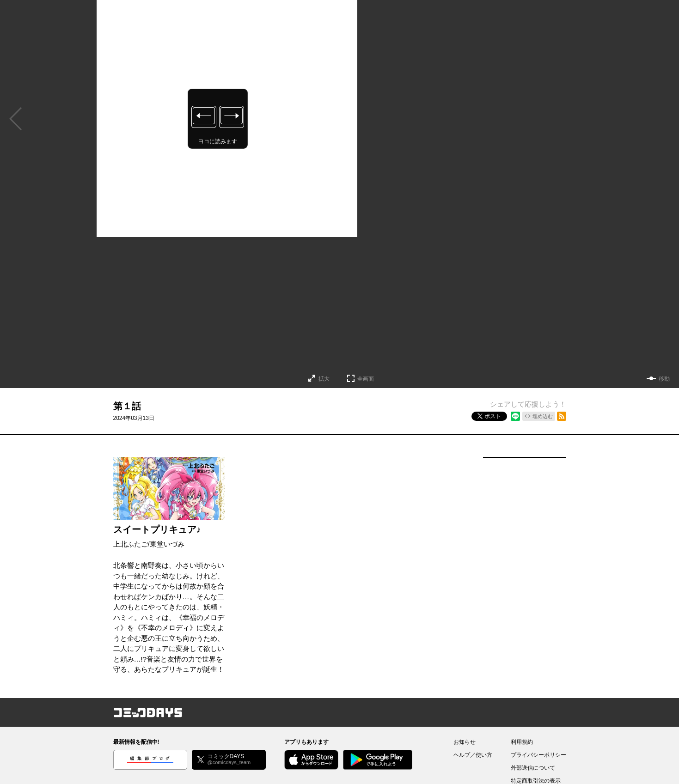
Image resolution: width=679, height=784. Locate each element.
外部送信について (533, 768)
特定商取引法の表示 (536, 781)
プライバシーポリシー (538, 755)
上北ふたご (131, 544)
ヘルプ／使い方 (473, 755)
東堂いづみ (167, 544)
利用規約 (522, 742)
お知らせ (465, 742)
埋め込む (543, 416)
